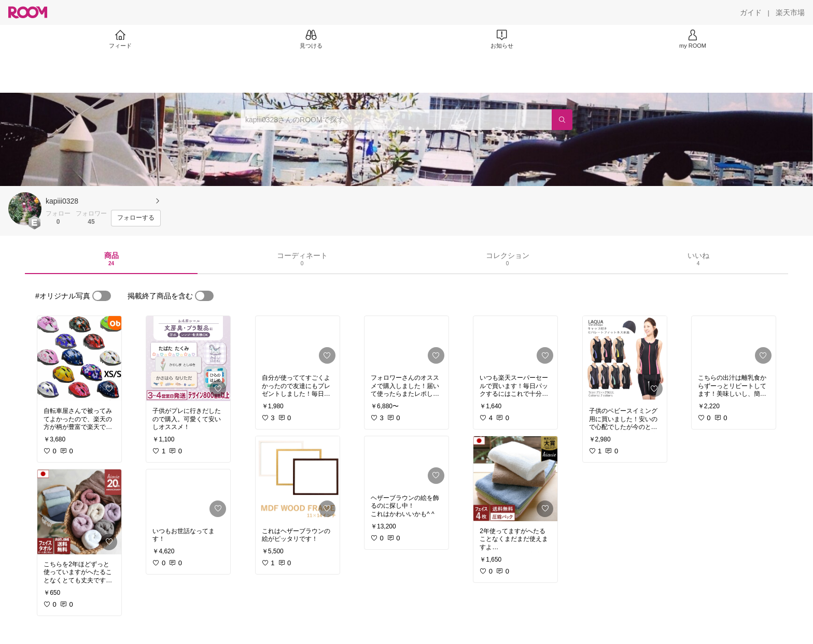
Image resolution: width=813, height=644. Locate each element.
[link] (79, 359)
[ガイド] (751, 12)
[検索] (562, 120)
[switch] (102, 296)
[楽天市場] (790, 12)
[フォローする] (136, 218)
